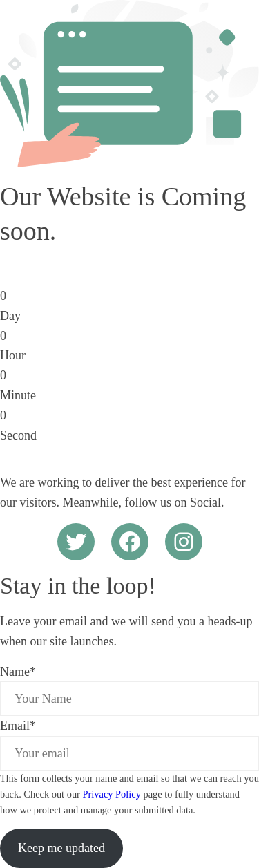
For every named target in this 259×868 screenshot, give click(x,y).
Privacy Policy (112, 794)
